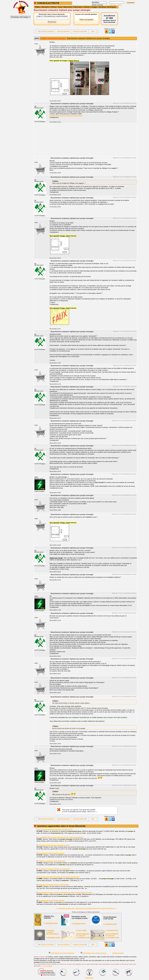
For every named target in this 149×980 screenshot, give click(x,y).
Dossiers (46, 7)
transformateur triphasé (52, 900)
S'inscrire (113, 5)
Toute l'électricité (65, 7)
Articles (87, 7)
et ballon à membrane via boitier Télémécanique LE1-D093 (65, 893)
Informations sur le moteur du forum (93, 953)
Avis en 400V (54, 845)
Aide (120, 5)
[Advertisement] (92, 140)
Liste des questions (63, 31)
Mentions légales (118, 953)
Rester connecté (98, 5)
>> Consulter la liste (110, 924)
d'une (51, 853)
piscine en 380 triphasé (53, 885)
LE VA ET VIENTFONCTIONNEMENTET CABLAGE (83, 933)
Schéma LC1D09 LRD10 (55, 829)
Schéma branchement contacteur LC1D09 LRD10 (66, 116)
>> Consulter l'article (53, 938)
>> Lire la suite (47, 966)
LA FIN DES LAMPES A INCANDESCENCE (52, 932)
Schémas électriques (108, 7)
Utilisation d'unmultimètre (49, 917)
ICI (96, 812)
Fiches (54, 7)
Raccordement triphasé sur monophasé (54, 869)
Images (94, 7)
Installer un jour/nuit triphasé (52, 861)
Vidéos (38, 7)
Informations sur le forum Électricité (61, 953)
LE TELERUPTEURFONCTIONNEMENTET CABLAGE (112, 933)
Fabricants (78, 7)
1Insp (36, 477)
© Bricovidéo (89, 978)
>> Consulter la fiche (51, 923)
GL (35, 106)
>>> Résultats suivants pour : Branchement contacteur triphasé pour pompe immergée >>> (86, 908)
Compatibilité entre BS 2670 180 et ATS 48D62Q (61, 837)
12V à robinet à (59, 877)
